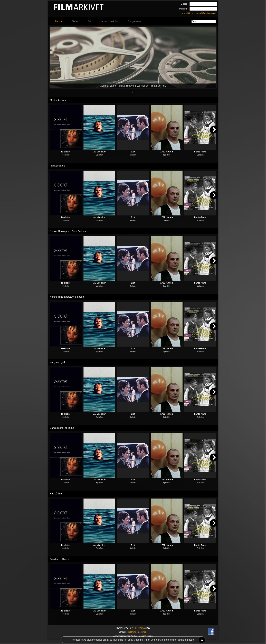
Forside (59, 21)
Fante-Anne (200, 152)
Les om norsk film (110, 21)
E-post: (184, 4)
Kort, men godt (58, 362)
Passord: (183, 9)
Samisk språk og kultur (62, 428)
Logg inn (183, 13)
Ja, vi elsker (99, 152)
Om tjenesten (134, 21)
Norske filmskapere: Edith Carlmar (68, 231)
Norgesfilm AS (138, 628)
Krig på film (56, 494)
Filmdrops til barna (60, 559)
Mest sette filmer (59, 100)
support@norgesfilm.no (137, 632)
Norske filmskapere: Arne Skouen (68, 297)
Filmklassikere (57, 166)
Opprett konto (194, 13)
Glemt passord (209, 13)
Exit (133, 152)
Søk (89, 21)
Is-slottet (66, 152)
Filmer (75, 21)
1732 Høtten (167, 152)
